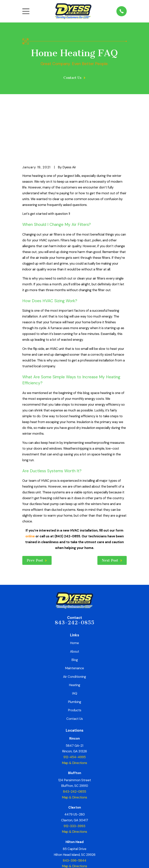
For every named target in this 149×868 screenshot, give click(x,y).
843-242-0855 (74, 574)
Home (74, 594)
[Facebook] (52, 837)
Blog (75, 611)
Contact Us (75, 670)
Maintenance (74, 620)
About (75, 603)
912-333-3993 (74, 778)
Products (75, 662)
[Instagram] (79, 837)
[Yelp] (61, 837)
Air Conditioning (74, 628)
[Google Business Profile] (70, 837)
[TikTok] (88, 837)
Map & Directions (74, 714)
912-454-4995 (75, 709)
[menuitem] (28, 860)
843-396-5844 (75, 812)
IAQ (75, 645)
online (30, 488)
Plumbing (74, 653)
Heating (74, 637)
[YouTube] (97, 837)
